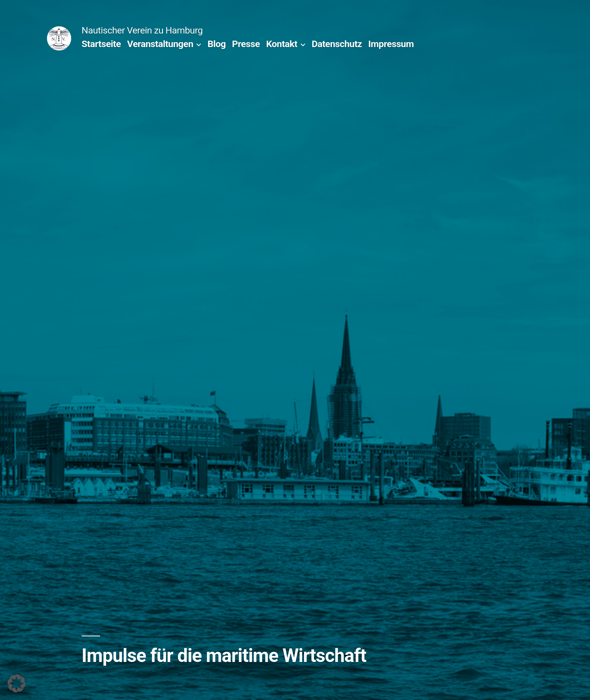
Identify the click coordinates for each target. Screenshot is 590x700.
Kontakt (282, 44)
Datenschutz (337, 44)
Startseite (101, 44)
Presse (246, 44)
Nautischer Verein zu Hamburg (142, 30)
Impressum (391, 44)
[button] (17, 683)
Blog (216, 44)
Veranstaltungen (160, 44)
